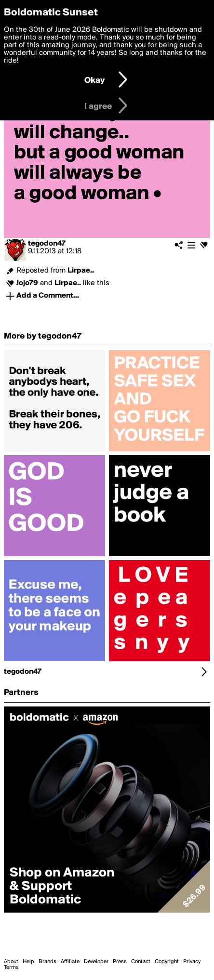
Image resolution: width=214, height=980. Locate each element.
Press (120, 962)
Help (28, 962)
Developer (96, 962)
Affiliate (70, 962)
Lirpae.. (81, 271)
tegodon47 (47, 244)
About (11, 962)
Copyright (167, 962)
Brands (47, 962)
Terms (11, 967)
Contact (141, 962)
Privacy (192, 962)
